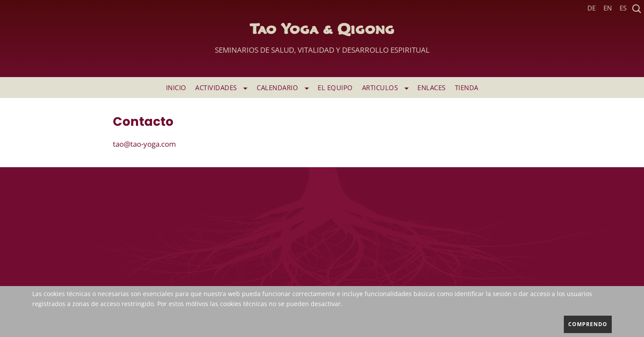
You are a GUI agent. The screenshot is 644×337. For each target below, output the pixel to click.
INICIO (176, 88)
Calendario (283, 88)
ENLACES (432, 88)
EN (608, 8)
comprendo (588, 324)
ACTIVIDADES (221, 88)
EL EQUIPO (335, 88)
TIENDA (467, 88)
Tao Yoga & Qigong (322, 41)
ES (623, 8)
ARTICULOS (385, 88)
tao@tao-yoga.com (144, 144)
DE (591, 8)
